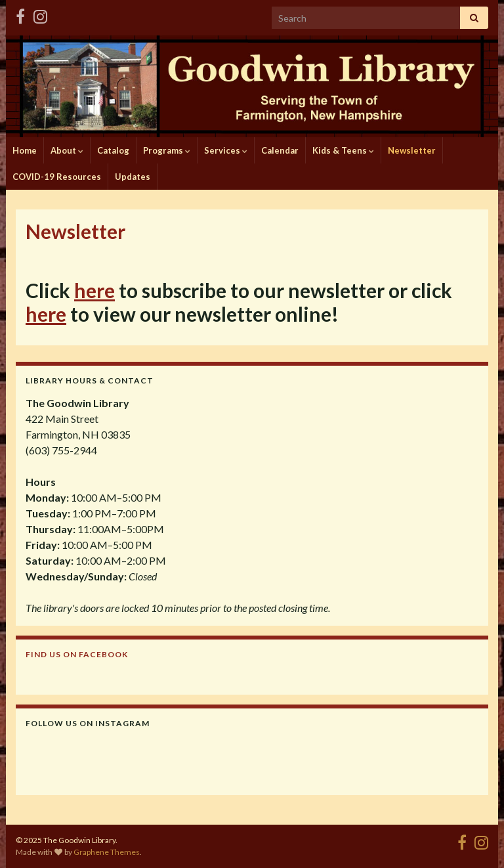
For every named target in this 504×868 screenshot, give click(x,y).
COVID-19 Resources (57, 177)
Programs (167, 150)
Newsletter (412, 150)
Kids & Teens (343, 150)
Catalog (113, 150)
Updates (133, 177)
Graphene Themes (107, 852)
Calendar (280, 150)
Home (25, 150)
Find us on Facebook (77, 654)
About (67, 150)
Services (226, 150)
